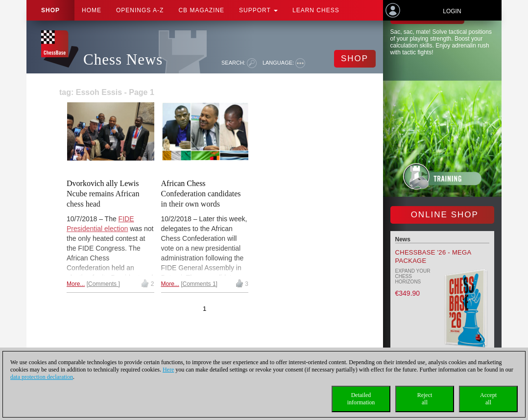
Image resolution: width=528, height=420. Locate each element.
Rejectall (425, 399)
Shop (50, 10)
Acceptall (488, 399)
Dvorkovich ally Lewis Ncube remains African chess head (103, 194)
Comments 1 (199, 284)
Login (452, 11)
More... (76, 284)
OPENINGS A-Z (140, 10)
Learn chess (316, 10)
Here (168, 370)
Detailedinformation (361, 399)
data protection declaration (42, 377)
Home (92, 10)
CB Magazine (201, 10)
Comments (103, 284)
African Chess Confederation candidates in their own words (201, 194)
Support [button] (258, 10)
